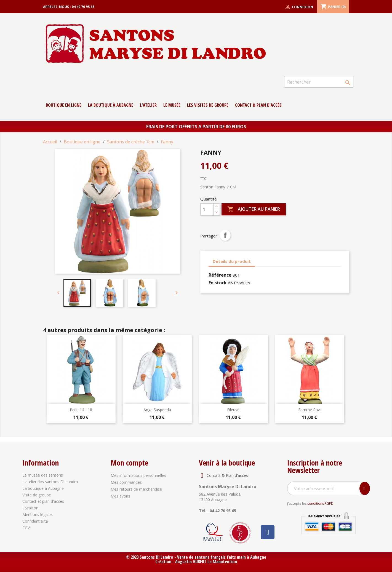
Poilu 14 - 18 (81, 410)
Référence (220, 275)
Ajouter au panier (254, 209)
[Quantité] (207, 209)
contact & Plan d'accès (258, 105)
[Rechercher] (319, 82)
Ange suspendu (157, 410)
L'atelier (148, 105)
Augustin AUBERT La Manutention (206, 562)
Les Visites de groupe (208, 105)
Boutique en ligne (64, 105)
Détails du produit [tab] (232, 261)
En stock (218, 283)
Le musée (172, 105)
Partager (225, 235)
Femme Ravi (309, 410)
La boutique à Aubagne (111, 105)
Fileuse (233, 410)
